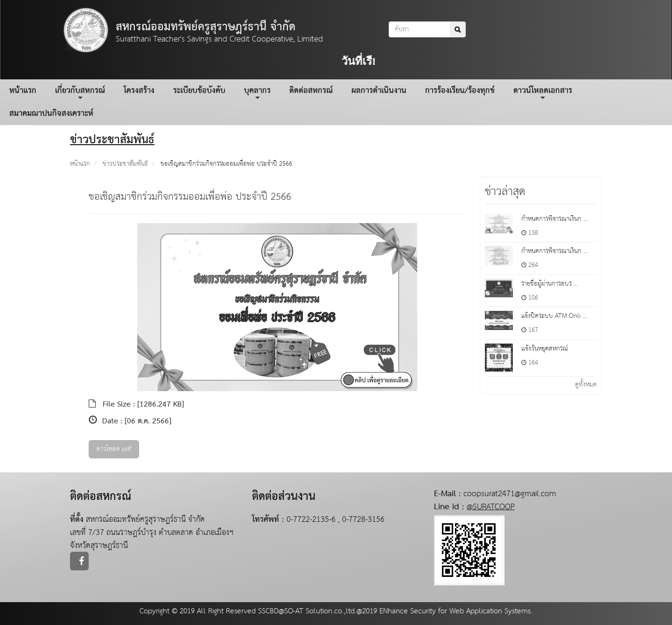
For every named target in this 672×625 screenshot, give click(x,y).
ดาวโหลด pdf (114, 449)
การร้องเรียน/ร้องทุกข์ (460, 91)
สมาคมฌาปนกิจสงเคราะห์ (51, 114)
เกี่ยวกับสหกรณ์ (80, 92)
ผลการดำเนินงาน (379, 91)
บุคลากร (257, 92)
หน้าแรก (23, 91)
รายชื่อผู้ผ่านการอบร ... (549, 284)
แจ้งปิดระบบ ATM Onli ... (554, 316)
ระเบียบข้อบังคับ (199, 91)
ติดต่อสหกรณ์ (311, 91)
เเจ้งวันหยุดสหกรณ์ (545, 349)
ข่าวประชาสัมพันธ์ (125, 164)
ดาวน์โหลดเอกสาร (543, 92)
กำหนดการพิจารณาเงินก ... (554, 219)
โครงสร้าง (139, 91)
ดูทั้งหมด (586, 385)
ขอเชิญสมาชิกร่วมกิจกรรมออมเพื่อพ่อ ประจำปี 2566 (226, 164)
